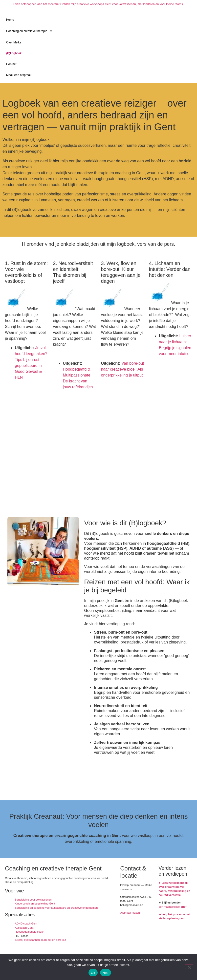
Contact (11, 64)
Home (10, 20)
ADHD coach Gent (26, 923)
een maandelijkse (173, 907)
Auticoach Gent (24, 928)
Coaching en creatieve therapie (31, 31)
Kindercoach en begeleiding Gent (35, 904)
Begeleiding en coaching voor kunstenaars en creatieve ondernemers (57, 908)
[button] (98, 31)
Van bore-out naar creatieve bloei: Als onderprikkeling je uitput (123, 369)
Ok (93, 973)
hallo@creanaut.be (132, 905)
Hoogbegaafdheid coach (30, 932)
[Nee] (189, 967)
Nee (106, 973)
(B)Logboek (14, 53)
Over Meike (14, 42)
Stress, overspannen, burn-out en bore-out (40, 940)
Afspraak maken (130, 913)
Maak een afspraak (19, 75)
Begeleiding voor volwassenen (33, 900)
